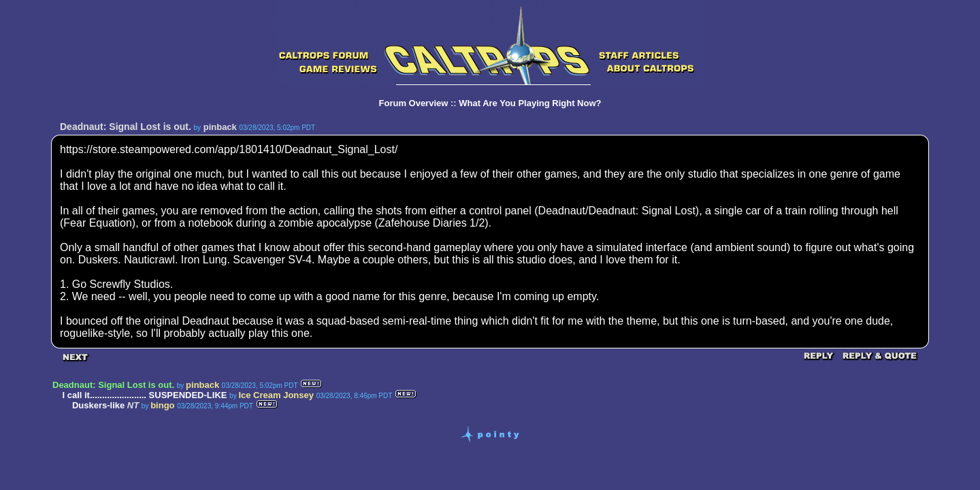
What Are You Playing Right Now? (530, 103)
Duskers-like (98, 405)
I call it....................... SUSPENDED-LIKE (144, 395)
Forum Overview (414, 103)
